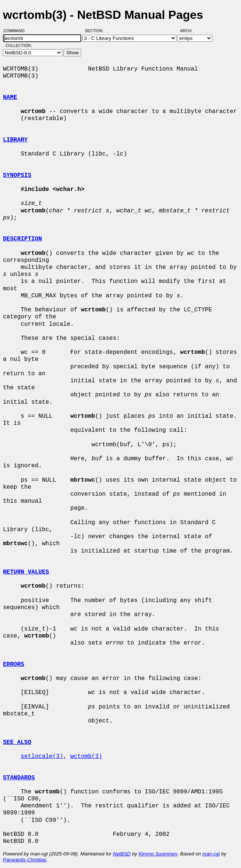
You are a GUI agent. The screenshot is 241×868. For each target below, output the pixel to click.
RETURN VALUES (26, 572)
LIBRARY (15, 140)
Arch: (190, 31)
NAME (10, 98)
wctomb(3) (86, 756)
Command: (17, 31)
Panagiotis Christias (25, 860)
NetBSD (122, 854)
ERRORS (14, 664)
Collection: (19, 45)
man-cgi (211, 854)
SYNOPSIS (17, 175)
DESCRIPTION (23, 239)
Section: (96, 31)
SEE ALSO (17, 742)
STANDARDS (19, 778)
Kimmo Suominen (158, 854)
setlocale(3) (42, 756)
